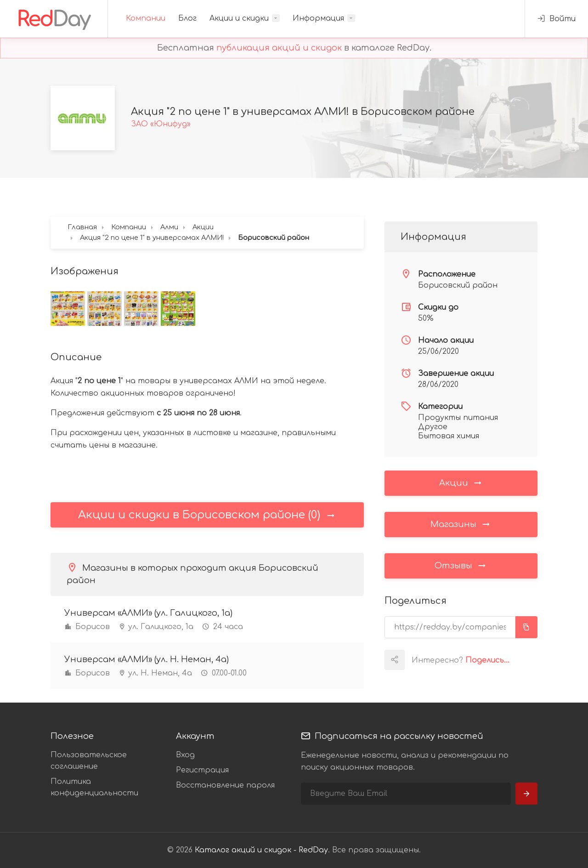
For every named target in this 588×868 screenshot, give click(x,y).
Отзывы (461, 565)
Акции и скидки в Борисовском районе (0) (207, 515)
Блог (187, 18)
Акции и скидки (239, 18)
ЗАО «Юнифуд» (161, 124)
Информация (318, 18)
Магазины (461, 524)
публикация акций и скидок (279, 48)
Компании (146, 18)
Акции (461, 482)
